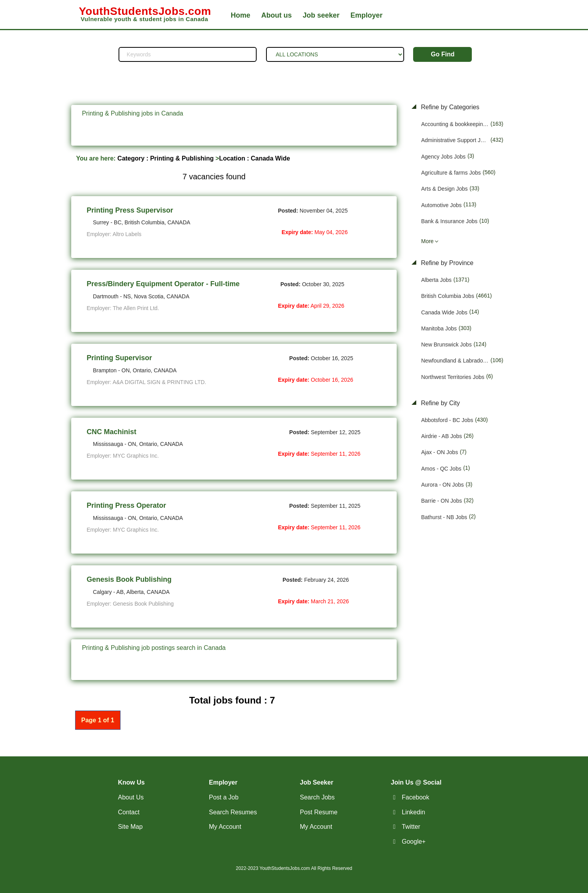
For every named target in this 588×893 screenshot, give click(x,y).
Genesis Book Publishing (129, 579)
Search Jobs (317, 797)
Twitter (411, 827)
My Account (225, 827)
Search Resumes (233, 812)
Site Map (130, 827)
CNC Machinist (112, 432)
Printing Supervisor (120, 358)
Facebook (415, 797)
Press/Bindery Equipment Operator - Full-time (163, 284)
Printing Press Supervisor (130, 210)
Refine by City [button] (440, 403)
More (428, 241)
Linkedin (414, 812)
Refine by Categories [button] (450, 107)
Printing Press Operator (127, 505)
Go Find (442, 54)
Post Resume (319, 812)
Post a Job (224, 797)
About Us (131, 797)
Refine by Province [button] (447, 263)
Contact (129, 812)
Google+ (414, 842)
